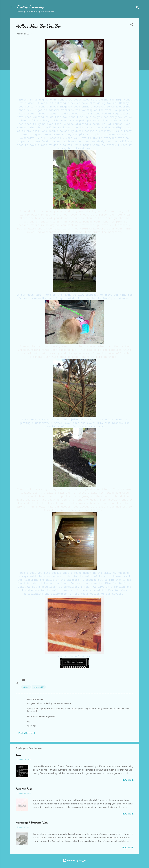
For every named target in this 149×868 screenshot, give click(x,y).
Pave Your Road (24, 789)
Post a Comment (27, 733)
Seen (18, 755)
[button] (132, 25)
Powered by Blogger (75, 860)
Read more (128, 780)
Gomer (26, 687)
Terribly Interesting (30, 7)
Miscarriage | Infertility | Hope (32, 823)
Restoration (39, 687)
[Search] (138, 8)
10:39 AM (32, 726)
